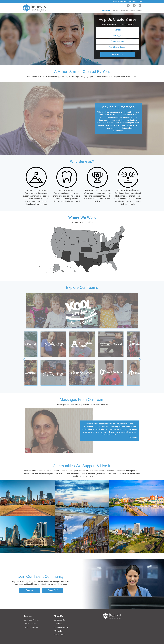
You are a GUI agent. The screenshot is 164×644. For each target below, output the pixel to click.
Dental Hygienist (118, 36)
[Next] (140, 359)
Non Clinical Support (118, 47)
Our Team (115, 10)
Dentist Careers (30, 624)
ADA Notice (58, 631)
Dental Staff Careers (32, 627)
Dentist (118, 30)
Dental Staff (53, 590)
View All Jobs (118, 54)
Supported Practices (61, 627)
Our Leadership (60, 620)
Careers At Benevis (31, 620)
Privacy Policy (59, 635)
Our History (58, 624)
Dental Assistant (118, 41)
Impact (139, 10)
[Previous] (24, 359)
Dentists (124, 10)
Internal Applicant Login (135, 1)
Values (132, 10)
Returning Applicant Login (119, 1)
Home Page (105, 10)
